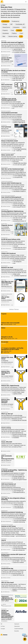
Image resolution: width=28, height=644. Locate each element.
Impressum (17, 624)
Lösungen (3, 629)
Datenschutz (17, 626)
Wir (1, 624)
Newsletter (17, 631)
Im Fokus (3, 626)
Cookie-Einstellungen (19, 629)
